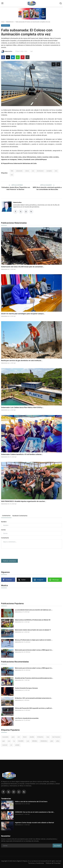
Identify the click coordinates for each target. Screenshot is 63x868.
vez (12, 175)
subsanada (19, 171)
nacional (5, 745)
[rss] (24, 792)
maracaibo (5, 737)
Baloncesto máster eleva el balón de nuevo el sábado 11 (33, 630)
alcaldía (32, 737)
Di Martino (40, 737)
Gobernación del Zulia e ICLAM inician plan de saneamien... (23, 267)
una (9, 741)
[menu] (2, 3)
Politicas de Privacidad (53, 863)
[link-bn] (32, 14)
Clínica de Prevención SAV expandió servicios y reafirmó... (34, 708)
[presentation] (16, 554)
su (14, 741)
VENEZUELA (44, 741)
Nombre (4, 522)
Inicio (3, 22)
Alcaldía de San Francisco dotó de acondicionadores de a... (34, 678)
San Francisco (56, 737)
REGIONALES (10, 22)
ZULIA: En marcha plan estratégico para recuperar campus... (23, 314)
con (33, 171)
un (11, 745)
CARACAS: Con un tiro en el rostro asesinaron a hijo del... (35, 812)
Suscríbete (57, 846)
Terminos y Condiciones (36, 863)
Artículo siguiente (47, 185)
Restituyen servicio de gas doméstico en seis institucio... (22, 360)
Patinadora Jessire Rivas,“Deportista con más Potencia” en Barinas (16, 188)
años (58, 741)
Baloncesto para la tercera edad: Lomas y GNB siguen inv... (34, 650)
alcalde (17, 745)
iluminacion (40, 171)
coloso (27, 171)
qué (3, 741)
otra (56, 171)
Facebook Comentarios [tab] (20, 516)
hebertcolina (17, 202)
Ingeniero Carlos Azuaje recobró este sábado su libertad (35, 823)
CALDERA (21, 741)
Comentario (5, 538)
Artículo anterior (16, 185)
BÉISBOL (35, 741)
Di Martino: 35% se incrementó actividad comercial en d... (34, 698)
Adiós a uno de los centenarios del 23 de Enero (31, 802)
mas (48, 737)
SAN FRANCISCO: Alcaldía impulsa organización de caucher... (24, 501)
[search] (61, 3)
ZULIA (25, 737)
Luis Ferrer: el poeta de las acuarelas (27, 718)
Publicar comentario (9, 561)
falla (12, 171)
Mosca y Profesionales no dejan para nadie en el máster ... (34, 640)
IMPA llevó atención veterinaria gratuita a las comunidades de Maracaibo (47, 188)
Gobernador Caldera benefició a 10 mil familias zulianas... (22, 454)
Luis (28, 741)
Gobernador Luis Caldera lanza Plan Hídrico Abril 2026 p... (22, 407)
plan (52, 741)
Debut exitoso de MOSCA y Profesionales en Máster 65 (33, 620)
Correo (3, 530)
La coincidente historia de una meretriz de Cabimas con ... (34, 610)
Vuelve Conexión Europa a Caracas (26, 688)
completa (49, 171)
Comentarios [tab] (6, 516)
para (13, 737)
